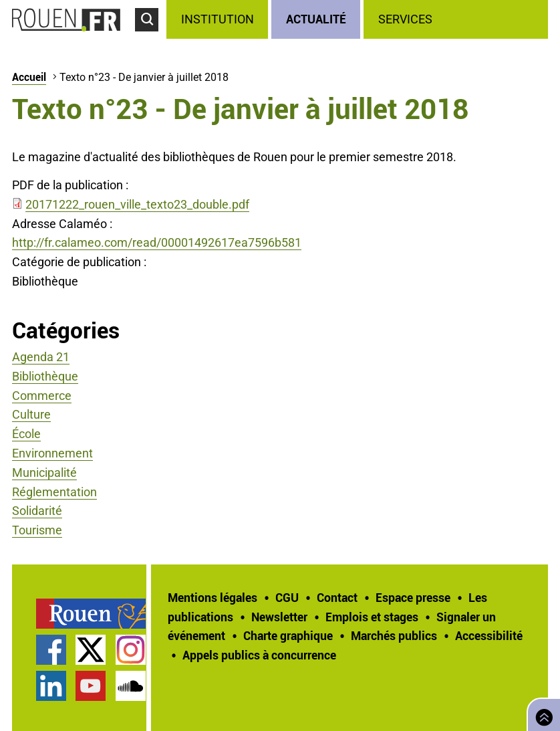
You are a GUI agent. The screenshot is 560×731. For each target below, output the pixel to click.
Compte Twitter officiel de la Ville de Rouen (91, 650)
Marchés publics (394, 635)
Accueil (29, 77)
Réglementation (54, 492)
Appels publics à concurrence (259, 655)
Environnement (52, 453)
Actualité (316, 19)
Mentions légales (213, 597)
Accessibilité (489, 635)
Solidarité (37, 511)
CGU (287, 597)
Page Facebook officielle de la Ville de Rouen (51, 650)
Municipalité (44, 473)
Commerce (42, 396)
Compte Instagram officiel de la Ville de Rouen (131, 650)
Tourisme (37, 530)
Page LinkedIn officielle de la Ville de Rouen (51, 686)
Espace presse (413, 597)
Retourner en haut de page (541, 713)
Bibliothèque (45, 376)
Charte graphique (288, 635)
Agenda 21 (41, 357)
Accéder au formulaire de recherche (151, 37)
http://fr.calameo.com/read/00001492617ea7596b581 (157, 242)
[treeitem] (219, 19)
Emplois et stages (372, 617)
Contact (337, 597)
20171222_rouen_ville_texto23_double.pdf (137, 204)
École (26, 434)
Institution (218, 19)
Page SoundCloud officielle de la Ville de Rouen (131, 686)
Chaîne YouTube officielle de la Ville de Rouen (91, 686)
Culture (31, 414)
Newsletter (279, 617)
